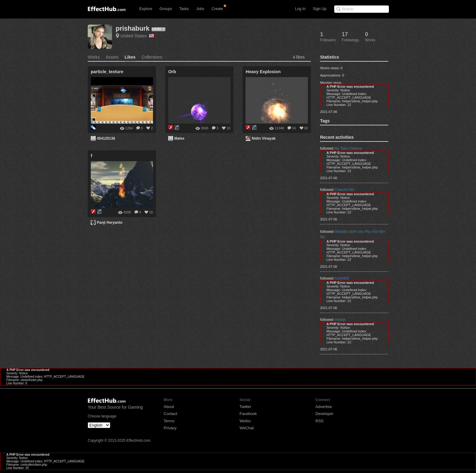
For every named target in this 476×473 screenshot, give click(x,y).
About (169, 407)
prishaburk (133, 28)
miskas (340, 320)
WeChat (247, 428)
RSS (320, 421)
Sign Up (320, 9)
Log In (300, 9)
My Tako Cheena (348, 148)
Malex (179, 138)
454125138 (106, 138)
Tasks (184, 9)
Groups (166, 9)
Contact (170, 414)
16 (294, 128)
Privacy (170, 428)
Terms (169, 421)
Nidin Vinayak (263, 138)
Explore (146, 9)
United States (137, 36)
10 (228, 128)
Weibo (245, 421)
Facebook (248, 414)
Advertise (324, 407)
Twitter (245, 407)
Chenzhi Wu (344, 190)
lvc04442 (342, 278)
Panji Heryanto (110, 223)
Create (217, 9)
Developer (324, 414)
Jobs (200, 9)
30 (306, 128)
